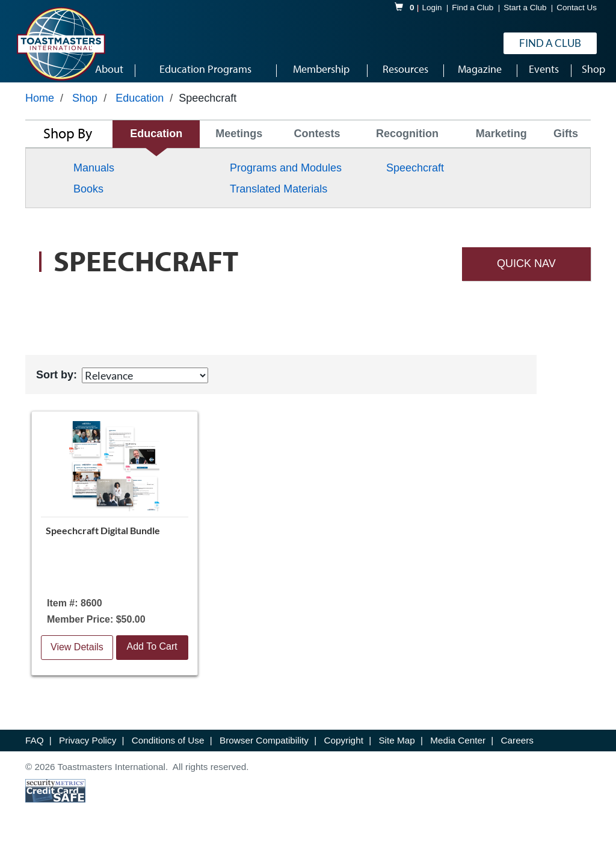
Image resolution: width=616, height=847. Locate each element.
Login (432, 8)
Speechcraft (415, 176)
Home (40, 106)
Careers (517, 749)
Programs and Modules (286, 176)
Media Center (459, 749)
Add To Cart (152, 655)
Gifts (566, 143)
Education (140, 106)
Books (88, 197)
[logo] (61, 45)
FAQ (36, 749)
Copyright (345, 749)
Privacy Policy (89, 749)
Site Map (398, 749)
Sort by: (57, 383)
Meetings (239, 143)
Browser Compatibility (265, 749)
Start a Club (525, 8)
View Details (77, 655)
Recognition (407, 143)
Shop (85, 106)
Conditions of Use (169, 749)
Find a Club (473, 8)
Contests (317, 143)
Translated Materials (279, 197)
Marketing (501, 143)
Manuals (94, 176)
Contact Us (577, 8)
